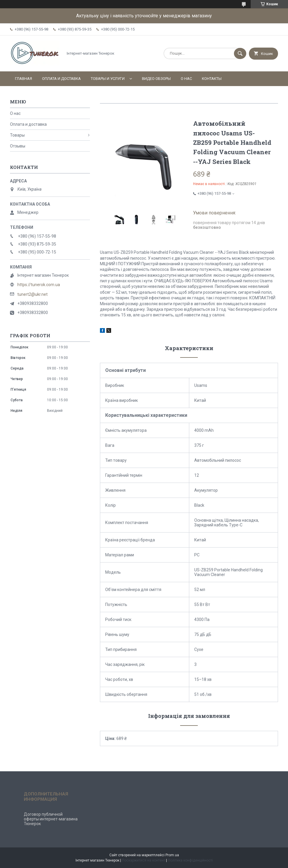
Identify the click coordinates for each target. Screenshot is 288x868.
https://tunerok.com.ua (39, 285)
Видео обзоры (156, 79)
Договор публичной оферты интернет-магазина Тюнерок (51, 819)
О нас (186, 79)
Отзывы (18, 146)
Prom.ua (172, 855)
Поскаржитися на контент (144, 860)
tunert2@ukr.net (32, 294)
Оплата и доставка (61, 79)
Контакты (212, 79)
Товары (17, 135)
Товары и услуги (108, 79)
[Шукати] (240, 53)
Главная (24, 79)
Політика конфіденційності (190, 860)
